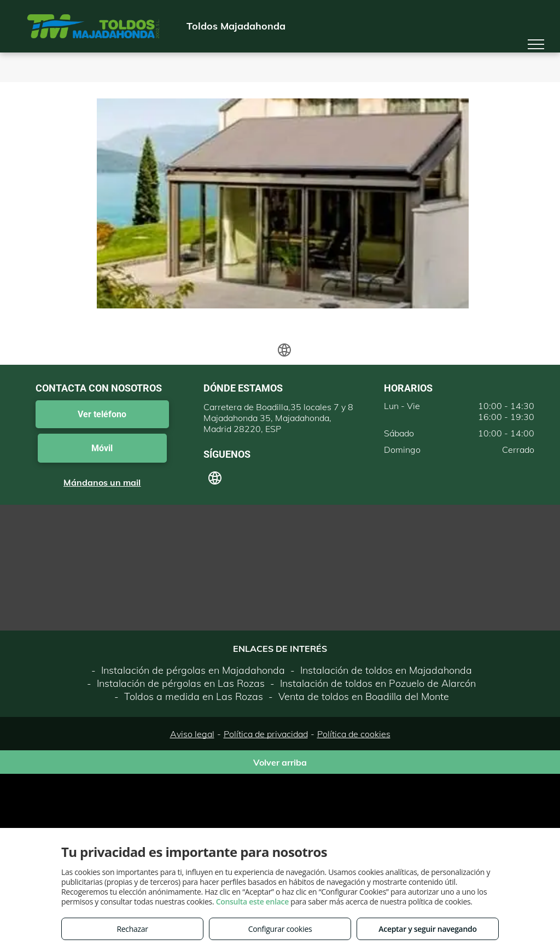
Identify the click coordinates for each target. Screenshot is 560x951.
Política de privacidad (266, 734)
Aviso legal (192, 734)
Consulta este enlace (252, 902)
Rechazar (132, 929)
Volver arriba (280, 762)
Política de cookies (354, 734)
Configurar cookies (280, 929)
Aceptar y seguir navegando (427, 929)
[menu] (536, 44)
